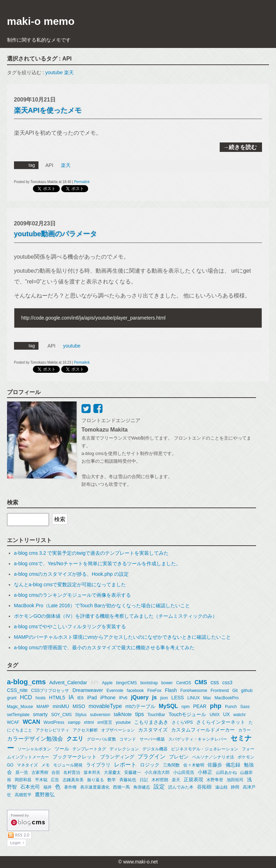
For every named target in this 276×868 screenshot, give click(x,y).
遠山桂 (221, 787)
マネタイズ (27, 765)
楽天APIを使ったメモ (48, 110)
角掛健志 (142, 787)
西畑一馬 (121, 787)
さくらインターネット (221, 722)
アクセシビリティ (52, 730)
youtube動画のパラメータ (56, 234)
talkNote (123, 714)
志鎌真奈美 (73, 780)
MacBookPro (227, 698)
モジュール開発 (68, 765)
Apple (107, 683)
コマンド (128, 739)
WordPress (54, 722)
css (215, 682)
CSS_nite (17, 690)
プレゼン (179, 757)
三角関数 (171, 765)
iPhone (108, 698)
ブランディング (117, 757)
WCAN (31, 722)
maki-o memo (41, 21)
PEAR (200, 706)
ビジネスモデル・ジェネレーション (205, 749)
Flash (171, 690)
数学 (112, 780)
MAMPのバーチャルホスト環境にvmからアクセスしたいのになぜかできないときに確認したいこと (123, 637)
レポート (125, 765)
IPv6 (123, 698)
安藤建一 (133, 772)
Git (235, 691)
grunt (12, 698)
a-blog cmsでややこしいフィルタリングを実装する (70, 626)
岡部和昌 (23, 780)
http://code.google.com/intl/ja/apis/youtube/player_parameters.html (93, 318)
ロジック (150, 765)
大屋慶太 (112, 772)
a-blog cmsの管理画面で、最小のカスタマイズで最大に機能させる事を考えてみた (104, 647)
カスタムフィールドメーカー (203, 730)
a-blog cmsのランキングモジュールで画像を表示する (72, 595)
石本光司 (30, 787)
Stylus (81, 715)
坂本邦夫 (92, 772)
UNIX (215, 715)
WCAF (13, 722)
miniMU (61, 706)
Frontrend (220, 691)
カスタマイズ (153, 730)
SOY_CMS (61, 715)
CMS (201, 682)
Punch (231, 707)
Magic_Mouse (20, 707)
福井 (48, 787)
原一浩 (22, 772)
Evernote (115, 691)
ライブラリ (98, 765)
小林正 (205, 772)
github (247, 691)
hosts (41, 698)
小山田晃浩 (184, 772)
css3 (228, 682)
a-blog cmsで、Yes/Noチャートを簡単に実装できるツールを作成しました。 (97, 563)
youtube (54, 72)
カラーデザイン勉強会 (35, 739)
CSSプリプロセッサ (50, 691)
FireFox (154, 691)
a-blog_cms (26, 682)
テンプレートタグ (89, 749)
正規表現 (193, 779)
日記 (144, 780)
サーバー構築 (152, 739)
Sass (245, 707)
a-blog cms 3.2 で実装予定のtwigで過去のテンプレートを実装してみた (91, 553)
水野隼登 (215, 780)
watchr (239, 715)
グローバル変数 (101, 739)
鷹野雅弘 (45, 794)
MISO (79, 706)
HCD (26, 697)
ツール (62, 749)
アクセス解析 (85, 730)
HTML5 (57, 698)
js (154, 697)
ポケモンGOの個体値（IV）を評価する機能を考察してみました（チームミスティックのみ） (116, 616)
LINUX (194, 698)
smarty (40, 714)
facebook (135, 691)
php (216, 706)
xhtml (89, 722)
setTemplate (18, 715)
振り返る (95, 780)
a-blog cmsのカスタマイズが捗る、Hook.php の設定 (71, 574)
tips (140, 714)
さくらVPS (182, 722)
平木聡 (41, 780)
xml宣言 (105, 722)
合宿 (56, 772)
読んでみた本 (181, 787)
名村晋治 (72, 772)
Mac (207, 698)
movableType (105, 706)
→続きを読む (240, 147)
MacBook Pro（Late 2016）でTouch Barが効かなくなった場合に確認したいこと (102, 605)
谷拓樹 (204, 787)
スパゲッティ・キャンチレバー (198, 739)
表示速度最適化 (95, 787)
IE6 (80, 698)
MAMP (43, 707)
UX (227, 714)
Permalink (82, 182)
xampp (74, 722)
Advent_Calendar (68, 682)
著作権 (70, 787)
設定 (159, 787)
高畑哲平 (23, 795)
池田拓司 (235, 780)
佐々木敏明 (194, 765)
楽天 (69, 72)
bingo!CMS (126, 683)
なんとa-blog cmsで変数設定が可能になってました (70, 584)
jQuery (140, 697)
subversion (100, 715)
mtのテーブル (140, 706)
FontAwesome (194, 691)
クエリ (75, 739)
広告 (55, 780)
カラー (245, 730)
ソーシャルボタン (34, 749)
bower (167, 683)
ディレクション (124, 749)
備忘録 (233, 765)
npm (186, 707)
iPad (92, 698)
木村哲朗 (160, 780)
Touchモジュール (187, 714)
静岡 (235, 787)
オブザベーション (118, 730)
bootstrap (149, 683)
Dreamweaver (88, 690)
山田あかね (226, 772)
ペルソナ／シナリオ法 (213, 757)
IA (71, 697)
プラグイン (151, 757)
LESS (178, 698)
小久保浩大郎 (157, 772)
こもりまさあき (151, 722)
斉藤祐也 (128, 780)
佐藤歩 (215, 765)
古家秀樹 (40, 772)
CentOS (184, 683)
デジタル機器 (155, 749)
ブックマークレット (75, 757)
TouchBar (156, 715)
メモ (45, 765)
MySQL (168, 706)
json (164, 698)
